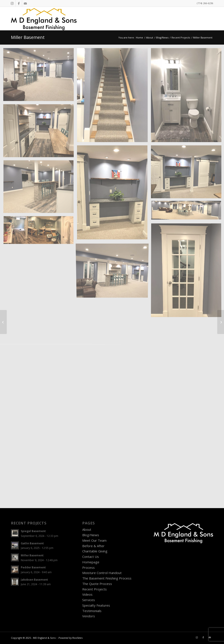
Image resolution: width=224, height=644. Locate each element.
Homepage (91, 562)
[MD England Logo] (44, 18)
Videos (87, 594)
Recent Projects (94, 589)
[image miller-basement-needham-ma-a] (114, 97)
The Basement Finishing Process (107, 578)
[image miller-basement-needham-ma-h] (40, 232)
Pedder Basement (33, 567)
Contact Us (91, 557)
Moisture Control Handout (102, 573)
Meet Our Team (94, 540)
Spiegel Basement (33, 531)
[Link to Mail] (25, 3)
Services (89, 600)
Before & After (93, 546)
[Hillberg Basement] (3, 322)
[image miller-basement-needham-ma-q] (40, 76)
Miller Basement (28, 37)
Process (88, 567)
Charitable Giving (95, 551)
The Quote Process (97, 584)
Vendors (89, 616)
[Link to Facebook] (19, 3)
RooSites (77, 638)
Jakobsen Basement (34, 580)
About (87, 529)
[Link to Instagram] (12, 3)
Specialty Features (96, 605)
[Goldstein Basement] (221, 322)
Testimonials (92, 611)
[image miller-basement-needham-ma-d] (114, 194)
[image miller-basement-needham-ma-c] (40, 132)
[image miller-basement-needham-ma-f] (40, 189)
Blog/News (91, 535)
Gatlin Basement (32, 543)
